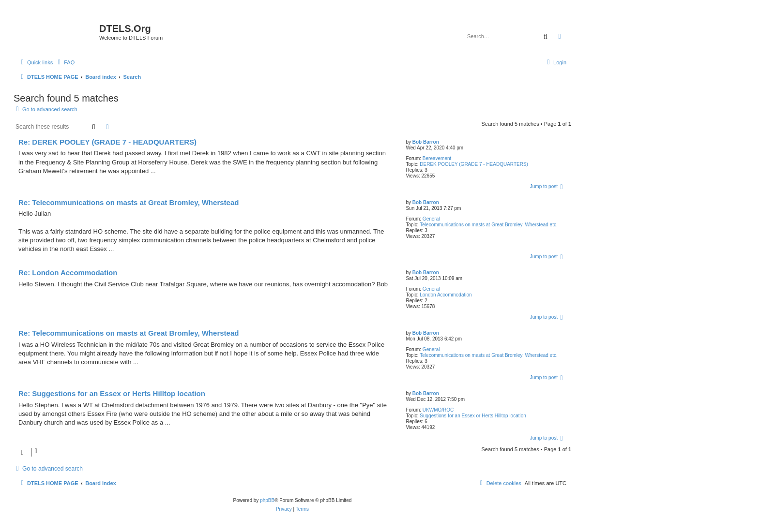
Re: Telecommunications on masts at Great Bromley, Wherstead (129, 202)
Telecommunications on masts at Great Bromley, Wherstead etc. (488, 225)
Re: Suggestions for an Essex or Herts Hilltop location (112, 393)
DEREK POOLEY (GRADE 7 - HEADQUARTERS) (474, 164)
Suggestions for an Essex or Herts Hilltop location (473, 416)
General (431, 219)
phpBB (267, 500)
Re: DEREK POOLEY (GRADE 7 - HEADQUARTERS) (107, 142)
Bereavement (437, 158)
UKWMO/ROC (438, 410)
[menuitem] (65, 62)
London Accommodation (446, 295)
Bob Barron (426, 142)
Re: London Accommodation (68, 273)
